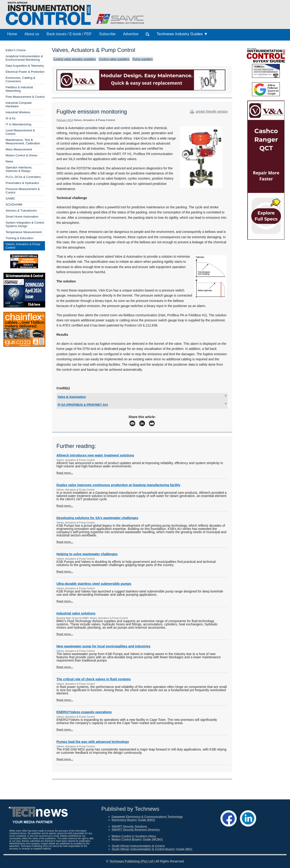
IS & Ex (11, 118)
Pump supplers (143, 59)
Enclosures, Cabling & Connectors (20, 79)
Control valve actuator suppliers (75, 59)
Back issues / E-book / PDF (69, 34)
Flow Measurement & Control (25, 97)
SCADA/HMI (14, 204)
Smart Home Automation (22, 217)
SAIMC (10, 198)
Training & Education (19, 238)
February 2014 (65, 120)
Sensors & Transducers (21, 211)
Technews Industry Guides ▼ (182, 34)
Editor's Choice (16, 50)
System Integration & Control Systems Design (25, 224)
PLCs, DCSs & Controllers (23, 177)
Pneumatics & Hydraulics (22, 183)
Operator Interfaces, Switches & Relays (19, 169)
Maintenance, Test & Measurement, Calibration (23, 142)
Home (12, 34)
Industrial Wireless (18, 112)
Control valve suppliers (114, 59)
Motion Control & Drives (21, 155)
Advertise (131, 34)
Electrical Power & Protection (25, 72)
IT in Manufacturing (18, 124)
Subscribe (107, 34)
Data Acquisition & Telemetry (25, 66)
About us (32, 34)
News (9, 161)
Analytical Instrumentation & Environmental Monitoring (24, 58)
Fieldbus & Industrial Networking (19, 89)
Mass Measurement (19, 149)
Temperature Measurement (24, 232)
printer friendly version (208, 111)
